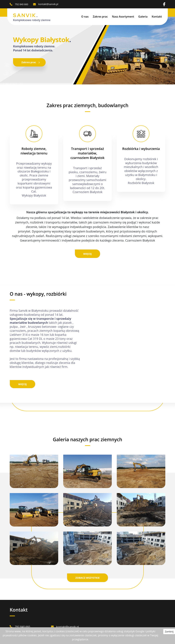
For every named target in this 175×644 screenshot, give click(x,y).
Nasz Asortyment (123, 17)
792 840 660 (21, 4)
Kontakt (157, 17)
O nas (85, 17)
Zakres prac (100, 17)
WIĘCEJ (88, 254)
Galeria (143, 17)
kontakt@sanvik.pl (48, 4)
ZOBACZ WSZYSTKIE (87, 578)
